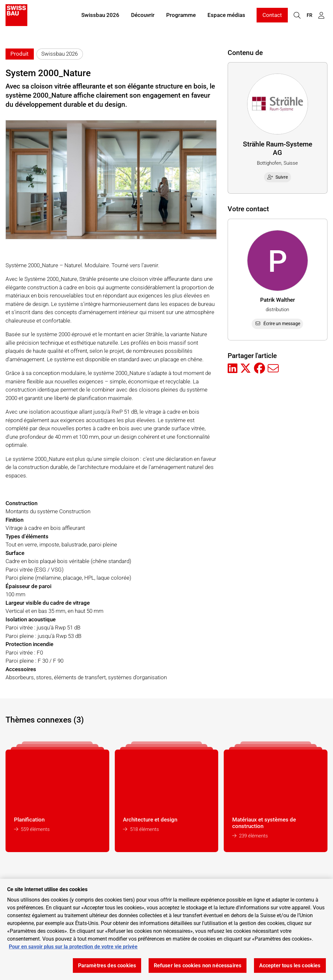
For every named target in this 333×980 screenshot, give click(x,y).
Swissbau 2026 (100, 16)
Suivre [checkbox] (278, 177)
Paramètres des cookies (107, 966)
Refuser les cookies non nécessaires (198, 966)
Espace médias (226, 16)
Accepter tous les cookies (290, 966)
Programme (181, 16)
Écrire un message (278, 324)
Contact (272, 16)
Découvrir (143, 16)
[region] (166, 929)
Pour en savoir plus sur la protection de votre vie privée (73, 947)
